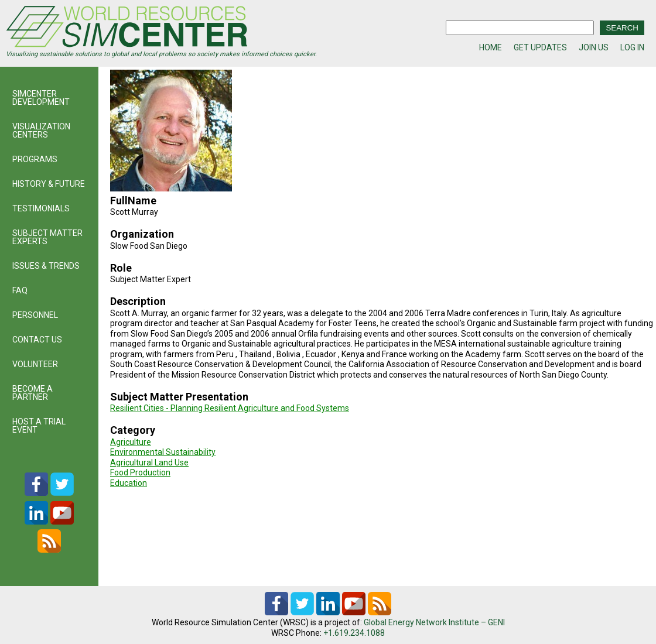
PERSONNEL (35, 315)
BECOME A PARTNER (33, 393)
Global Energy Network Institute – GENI (434, 622)
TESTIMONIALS (41, 208)
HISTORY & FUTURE (49, 184)
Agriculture (131, 442)
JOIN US (594, 47)
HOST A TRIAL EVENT (39, 426)
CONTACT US (37, 340)
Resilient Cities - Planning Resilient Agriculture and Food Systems (230, 408)
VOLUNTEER (35, 364)
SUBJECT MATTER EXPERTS (47, 237)
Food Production (140, 472)
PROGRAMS (35, 159)
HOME (491, 47)
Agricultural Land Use (149, 463)
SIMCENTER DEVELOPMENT (41, 98)
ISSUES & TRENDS (46, 266)
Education (129, 483)
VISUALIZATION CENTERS (41, 131)
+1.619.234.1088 (354, 633)
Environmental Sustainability (163, 452)
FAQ (20, 290)
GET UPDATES (540, 47)
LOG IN (632, 47)
